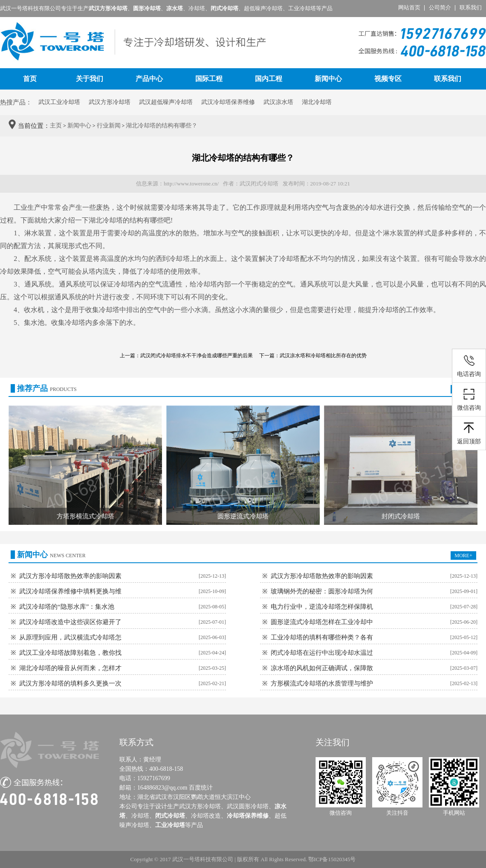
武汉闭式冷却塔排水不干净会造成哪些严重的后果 (197, 356)
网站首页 (409, 7)
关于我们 (90, 79)
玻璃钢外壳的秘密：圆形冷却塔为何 (322, 591)
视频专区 (388, 79)
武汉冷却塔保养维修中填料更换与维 (70, 591)
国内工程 (269, 79)
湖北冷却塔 (106, 220)
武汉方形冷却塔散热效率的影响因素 (70, 576)
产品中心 (149, 79)
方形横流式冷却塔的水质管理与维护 (322, 683)
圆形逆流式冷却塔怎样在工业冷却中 (322, 622)
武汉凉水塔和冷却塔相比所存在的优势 (323, 356)
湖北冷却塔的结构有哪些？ (162, 126)
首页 (30, 79)
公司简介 (440, 7)
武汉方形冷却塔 (110, 102)
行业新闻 (109, 126)
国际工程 (209, 79)
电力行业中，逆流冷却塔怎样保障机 (322, 607)
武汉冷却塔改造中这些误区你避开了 (70, 622)
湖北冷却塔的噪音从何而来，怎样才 (70, 668)
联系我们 (471, 7)
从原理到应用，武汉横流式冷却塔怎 (70, 637)
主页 (56, 126)
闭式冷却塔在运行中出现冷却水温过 (322, 653)
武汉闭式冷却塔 (259, 184)
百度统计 (201, 788)
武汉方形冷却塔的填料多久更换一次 (70, 683)
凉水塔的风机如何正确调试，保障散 (322, 668)
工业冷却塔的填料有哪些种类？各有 (322, 637)
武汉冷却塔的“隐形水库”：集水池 (67, 607)
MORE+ (463, 556)
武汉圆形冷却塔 (248, 806)
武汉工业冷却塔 (59, 102)
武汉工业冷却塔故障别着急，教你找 (70, 653)
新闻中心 (328, 79)
